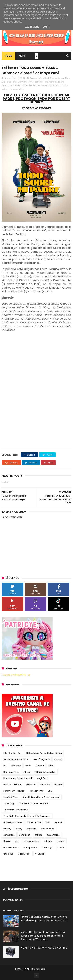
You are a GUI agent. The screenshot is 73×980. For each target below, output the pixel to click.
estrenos (39, 82)
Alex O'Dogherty (41, 759)
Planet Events (36, 791)
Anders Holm (37, 78)
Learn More (32, 27)
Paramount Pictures (14, 791)
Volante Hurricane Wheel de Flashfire (44, 948)
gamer (61, 841)
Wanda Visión (34, 822)
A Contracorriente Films (16, 759)
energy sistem (31, 841)
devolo (7, 841)
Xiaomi (59, 822)
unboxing (8, 854)
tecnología (48, 848)
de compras (53, 835)
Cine (67, 78)
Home (8, 56)
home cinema (11, 848)
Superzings (9, 803)
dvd (17, 841)
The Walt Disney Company (34, 803)
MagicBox (42, 778)
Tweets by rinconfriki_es (16, 675)
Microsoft (31, 785)
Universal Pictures (13, 822)
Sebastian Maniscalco (49, 85)
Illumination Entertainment (18, 778)
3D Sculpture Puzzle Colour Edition (44, 753)
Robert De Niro (29, 85)
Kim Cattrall (51, 82)
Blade (28, 766)
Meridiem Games (12, 785)
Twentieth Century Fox (15, 810)
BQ (5, 766)
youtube (40, 854)
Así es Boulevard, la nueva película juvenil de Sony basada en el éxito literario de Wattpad (43, 936)
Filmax (27, 772)
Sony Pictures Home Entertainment (41, 797)
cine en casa (47, 829)
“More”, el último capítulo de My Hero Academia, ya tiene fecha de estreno (44, 918)
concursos (25, 835)
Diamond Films (26, 82)
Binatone (16, 766)
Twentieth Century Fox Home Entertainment (27, 816)
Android (58, 759)
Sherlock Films (11, 797)
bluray (19, 829)
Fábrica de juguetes (45, 772)
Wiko (48, 822)
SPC (50, 791)
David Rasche (9, 82)
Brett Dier (49, 78)
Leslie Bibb (16, 85)
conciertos (9, 835)
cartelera (59, 78)
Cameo (40, 766)
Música (58, 785)
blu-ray (7, 829)
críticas (39, 835)
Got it (46, 27)
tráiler (21, 89)
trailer (61, 848)
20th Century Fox (12, 753)
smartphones (30, 848)
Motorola (45, 785)
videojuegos (24, 854)
